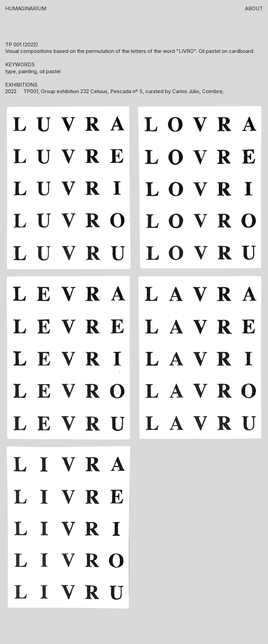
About (254, 8)
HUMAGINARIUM (26, 8)
